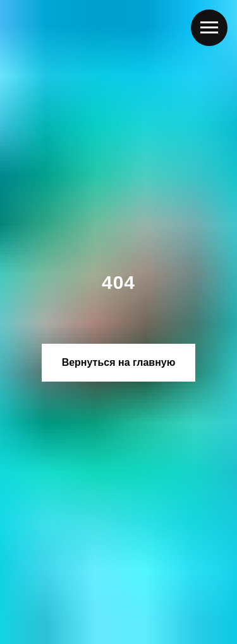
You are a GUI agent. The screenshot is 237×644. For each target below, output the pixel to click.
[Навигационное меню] (209, 28)
